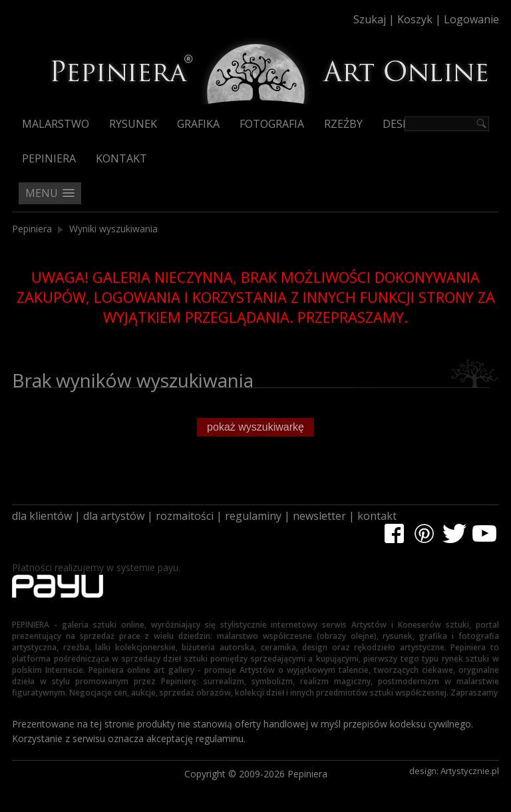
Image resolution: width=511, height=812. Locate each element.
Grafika (198, 124)
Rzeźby (343, 124)
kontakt (377, 516)
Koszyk (415, 19)
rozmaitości (185, 516)
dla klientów (42, 516)
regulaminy (253, 516)
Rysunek (133, 124)
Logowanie (471, 19)
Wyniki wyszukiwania (113, 229)
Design (402, 124)
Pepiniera (49, 158)
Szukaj (370, 19)
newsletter (319, 516)
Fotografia (272, 124)
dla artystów (114, 516)
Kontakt (121, 158)
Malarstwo (56, 124)
